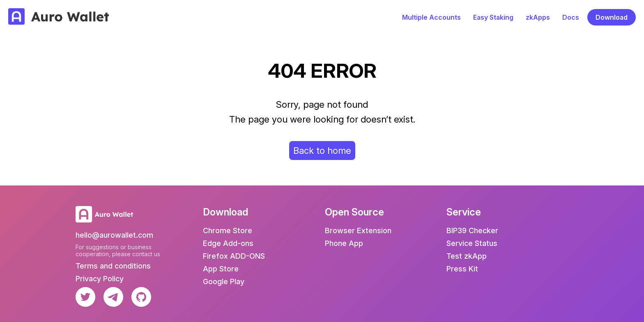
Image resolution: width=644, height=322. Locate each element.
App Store (221, 269)
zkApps (538, 17)
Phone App (344, 243)
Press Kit (462, 269)
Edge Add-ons (228, 243)
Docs (571, 17)
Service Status (472, 243)
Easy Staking (493, 17)
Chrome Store (228, 230)
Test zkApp (467, 256)
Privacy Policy (100, 279)
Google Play (224, 281)
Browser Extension (358, 230)
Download (612, 17)
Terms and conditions (113, 266)
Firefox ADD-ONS (234, 256)
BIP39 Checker (472, 230)
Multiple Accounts (431, 17)
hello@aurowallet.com (114, 235)
